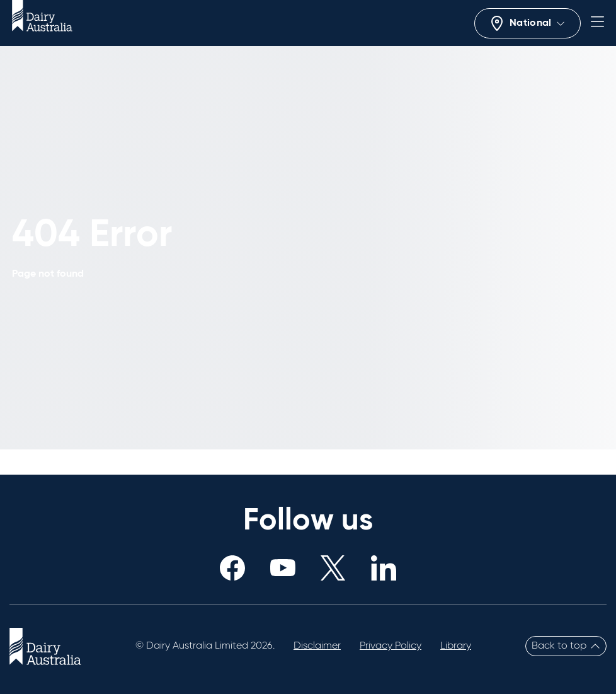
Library (456, 646)
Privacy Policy (391, 646)
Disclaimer (317, 646)
